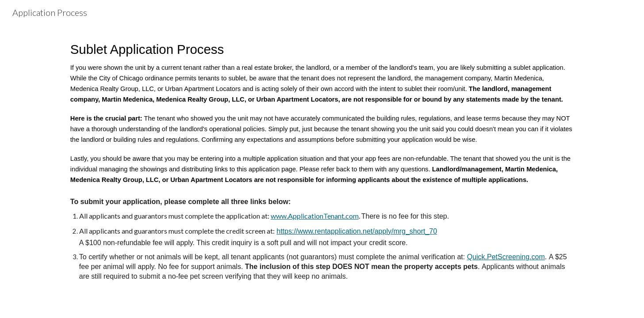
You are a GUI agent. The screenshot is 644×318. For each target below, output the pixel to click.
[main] (322, 160)
